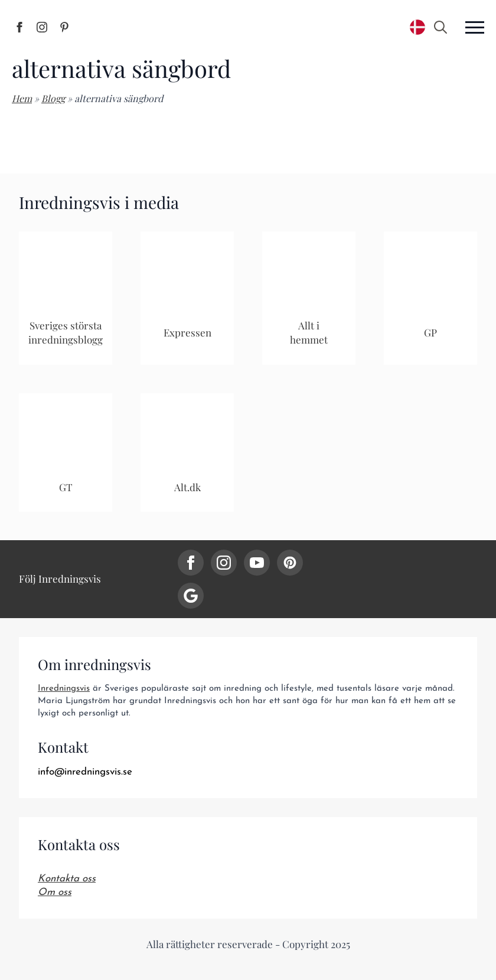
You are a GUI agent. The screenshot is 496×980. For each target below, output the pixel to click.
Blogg (53, 98)
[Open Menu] (475, 27)
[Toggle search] (440, 27)
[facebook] (191, 563)
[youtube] (257, 563)
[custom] (290, 563)
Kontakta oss (67, 879)
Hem (22, 98)
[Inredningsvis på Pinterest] (64, 27)
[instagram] (224, 563)
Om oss (55, 892)
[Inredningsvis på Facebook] (19, 27)
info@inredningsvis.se (85, 772)
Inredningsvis (64, 689)
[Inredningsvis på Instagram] (42, 27)
